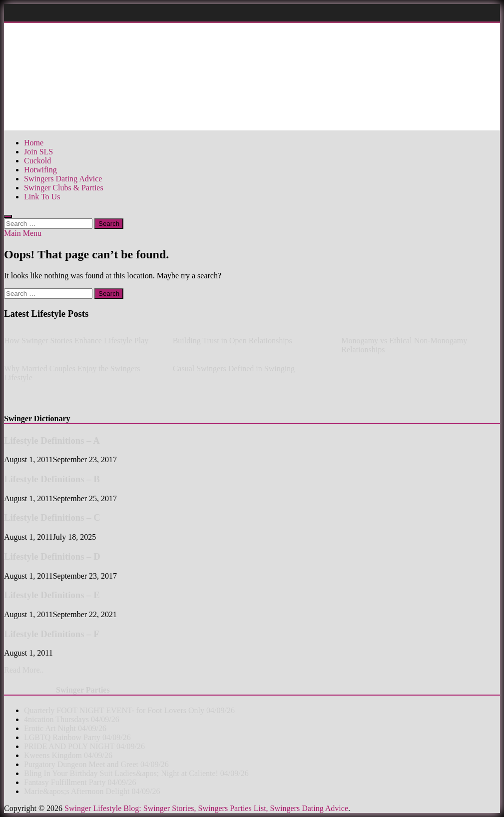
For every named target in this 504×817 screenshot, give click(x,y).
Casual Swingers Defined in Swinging (234, 369)
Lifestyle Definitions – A (52, 440)
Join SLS (38, 152)
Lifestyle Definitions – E (52, 595)
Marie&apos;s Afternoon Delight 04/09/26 (92, 791)
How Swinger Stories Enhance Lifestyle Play (76, 341)
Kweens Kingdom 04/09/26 (68, 755)
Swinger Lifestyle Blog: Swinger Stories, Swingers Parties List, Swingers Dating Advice (206, 808)
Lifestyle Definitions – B (52, 479)
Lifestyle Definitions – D (52, 556)
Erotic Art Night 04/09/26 (65, 728)
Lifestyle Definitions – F (52, 634)
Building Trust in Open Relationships (233, 341)
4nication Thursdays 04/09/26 (72, 719)
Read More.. (24, 670)
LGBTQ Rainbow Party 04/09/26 (77, 737)
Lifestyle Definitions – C (52, 517)
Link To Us (42, 197)
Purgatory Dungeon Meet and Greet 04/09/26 (96, 764)
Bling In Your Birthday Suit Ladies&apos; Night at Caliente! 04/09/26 (136, 773)
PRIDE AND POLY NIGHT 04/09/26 (84, 746)
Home (34, 143)
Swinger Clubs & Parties (64, 188)
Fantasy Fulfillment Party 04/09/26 (80, 782)
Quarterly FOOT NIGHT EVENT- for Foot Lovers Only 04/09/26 (129, 710)
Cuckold (37, 161)
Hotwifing (40, 170)
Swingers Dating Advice (63, 179)
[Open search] (8, 216)
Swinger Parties (83, 690)
